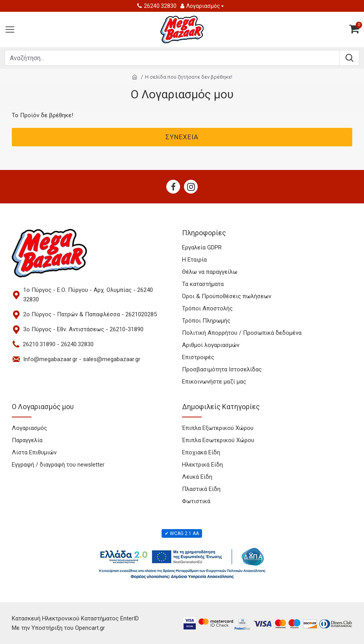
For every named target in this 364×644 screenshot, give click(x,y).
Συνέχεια (182, 137)
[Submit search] (349, 58)
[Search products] (172, 58)
